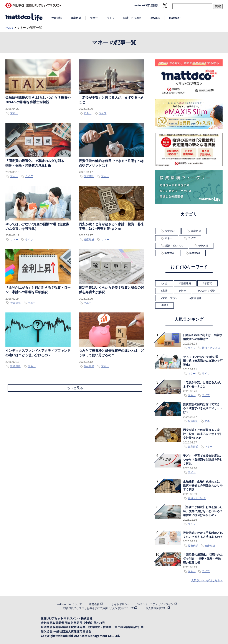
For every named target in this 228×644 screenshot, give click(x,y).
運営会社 (94, 604)
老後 (183, 291)
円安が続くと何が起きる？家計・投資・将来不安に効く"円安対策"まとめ (202, 434)
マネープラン (170, 298)
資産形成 (76, 18)
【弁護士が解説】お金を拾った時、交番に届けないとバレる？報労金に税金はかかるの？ (203, 511)
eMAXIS (155, 18)
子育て (208, 283)
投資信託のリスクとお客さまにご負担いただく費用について (99, 608)
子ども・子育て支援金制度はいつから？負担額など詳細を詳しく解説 (203, 460)
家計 (165, 291)
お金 (165, 283)
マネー (94, 18)
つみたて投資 (207, 291)
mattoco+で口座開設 (146, 5)
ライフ (111, 18)
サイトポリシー (121, 604)
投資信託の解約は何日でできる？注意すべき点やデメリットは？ (203, 408)
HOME (9, 28)
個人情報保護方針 (156, 608)
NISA (165, 306)
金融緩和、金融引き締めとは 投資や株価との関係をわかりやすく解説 (203, 486)
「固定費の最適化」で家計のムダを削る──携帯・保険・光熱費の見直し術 (203, 559)
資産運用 (186, 283)
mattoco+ (175, 18)
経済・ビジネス (132, 18)
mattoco (169, 253)
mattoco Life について (69, 604)
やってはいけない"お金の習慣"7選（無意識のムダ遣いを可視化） (203, 361)
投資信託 (56, 18)
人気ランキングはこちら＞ (207, 580)
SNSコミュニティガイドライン (155, 604)
